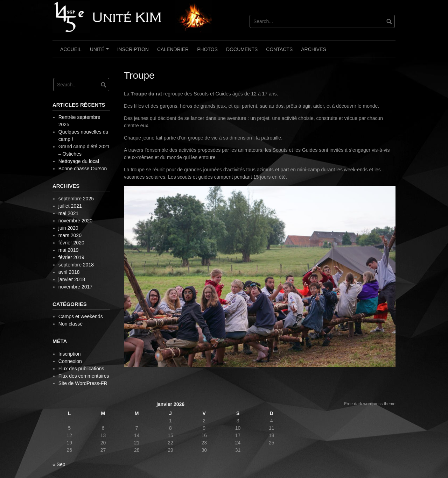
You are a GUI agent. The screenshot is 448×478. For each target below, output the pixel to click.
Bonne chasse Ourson (83, 169)
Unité (100, 52)
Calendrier (173, 49)
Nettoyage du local (79, 161)
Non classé (71, 324)
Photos (207, 49)
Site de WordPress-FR (83, 383)
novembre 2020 (75, 221)
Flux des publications (81, 369)
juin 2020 (68, 228)
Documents (242, 49)
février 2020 (71, 243)
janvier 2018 (72, 279)
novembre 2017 (75, 287)
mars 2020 (70, 235)
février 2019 (71, 257)
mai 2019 (69, 250)
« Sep (59, 464)
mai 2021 (69, 213)
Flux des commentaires (84, 376)
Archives (314, 49)
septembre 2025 (76, 199)
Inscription (133, 49)
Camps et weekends (81, 316)
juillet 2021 (70, 206)
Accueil (71, 49)
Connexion (70, 361)
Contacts (279, 49)
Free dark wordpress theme (370, 404)
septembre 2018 (76, 265)
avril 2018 (69, 272)
